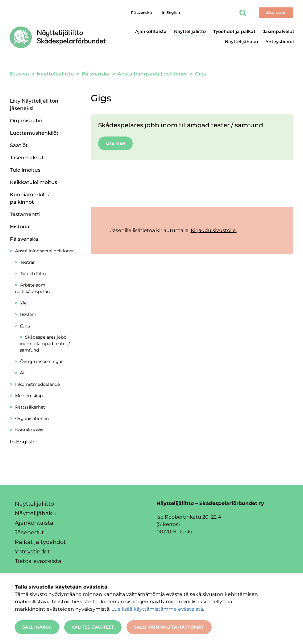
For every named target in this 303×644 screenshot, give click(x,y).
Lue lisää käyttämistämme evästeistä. (158, 609)
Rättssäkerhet (30, 407)
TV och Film (33, 274)
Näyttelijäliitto (190, 31)
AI (22, 373)
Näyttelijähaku (242, 42)
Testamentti (25, 214)
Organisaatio (26, 121)
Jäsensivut (276, 12)
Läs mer (115, 143)
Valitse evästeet (93, 627)
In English (171, 12)
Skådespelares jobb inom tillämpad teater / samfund (45, 344)
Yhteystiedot (280, 42)
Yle (23, 303)
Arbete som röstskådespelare (33, 288)
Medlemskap (29, 396)
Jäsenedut (29, 532)
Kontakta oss (29, 430)
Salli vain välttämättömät (169, 627)
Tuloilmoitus (25, 170)
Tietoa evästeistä (38, 561)
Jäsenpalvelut (279, 31)
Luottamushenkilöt (34, 133)
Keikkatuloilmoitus (33, 182)
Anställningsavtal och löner (45, 251)
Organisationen (32, 418)
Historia (20, 227)
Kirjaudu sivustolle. (214, 230)
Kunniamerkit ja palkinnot (30, 198)
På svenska (141, 12)
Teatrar (27, 262)
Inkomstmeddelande (37, 384)
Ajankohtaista (151, 31)
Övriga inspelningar (42, 361)
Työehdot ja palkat (234, 31)
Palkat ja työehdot (40, 542)
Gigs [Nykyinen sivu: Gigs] (25, 326)
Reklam (28, 314)
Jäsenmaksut (27, 158)
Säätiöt (19, 145)
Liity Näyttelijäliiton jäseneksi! (34, 105)
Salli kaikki (37, 627)
